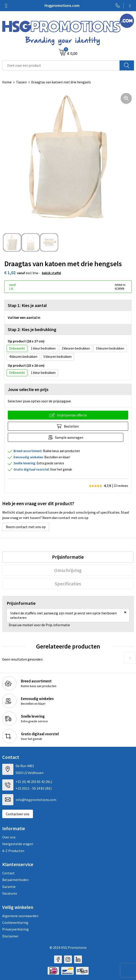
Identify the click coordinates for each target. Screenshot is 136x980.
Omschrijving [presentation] (68, 570)
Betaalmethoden (15, 880)
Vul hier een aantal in (24, 317)
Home (7, 82)
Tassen (21, 82)
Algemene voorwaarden (20, 916)
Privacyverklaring (15, 929)
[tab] (68, 557)
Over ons (9, 837)
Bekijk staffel (51, 273)
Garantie (9, 887)
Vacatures (10, 893)
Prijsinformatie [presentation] (68, 557)
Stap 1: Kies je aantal (27, 305)
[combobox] (61, 65)
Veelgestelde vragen (18, 844)
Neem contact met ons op (26, 527)
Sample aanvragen (69, 437)
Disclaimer (10, 936)
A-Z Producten (13, 851)
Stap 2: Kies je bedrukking (32, 329)
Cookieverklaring (15, 922)
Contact (8, 873)
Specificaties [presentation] (68, 584)
